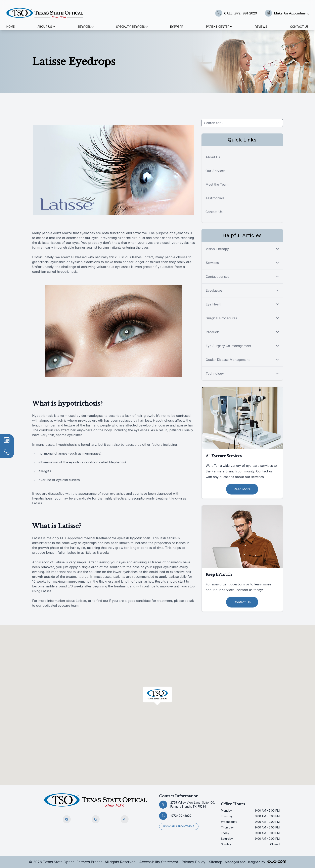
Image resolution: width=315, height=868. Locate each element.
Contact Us (299, 27)
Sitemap (216, 862)
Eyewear (177, 27)
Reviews (261, 27)
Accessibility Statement (159, 862)
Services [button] (85, 27)
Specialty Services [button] (132, 27)
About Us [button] (46, 27)
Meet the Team (217, 184)
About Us (213, 157)
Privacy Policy (193, 862)
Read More (242, 489)
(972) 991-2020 (181, 816)
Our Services (215, 171)
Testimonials (215, 198)
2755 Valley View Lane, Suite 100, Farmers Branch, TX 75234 (193, 804)
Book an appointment (179, 826)
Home (11, 27)
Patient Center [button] (219, 27)
